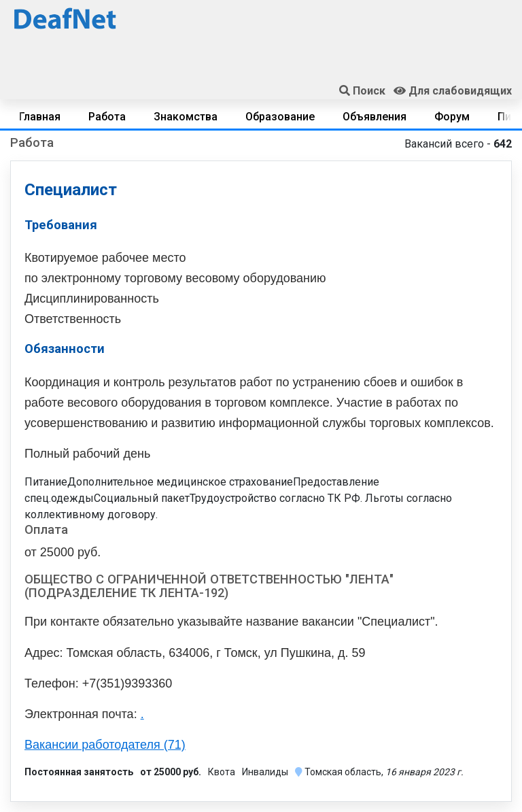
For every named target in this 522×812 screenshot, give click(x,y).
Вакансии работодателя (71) (105, 745)
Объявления (375, 117)
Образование (280, 117)
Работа (107, 117)
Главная (40, 117)
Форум (452, 117)
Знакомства (186, 117)
